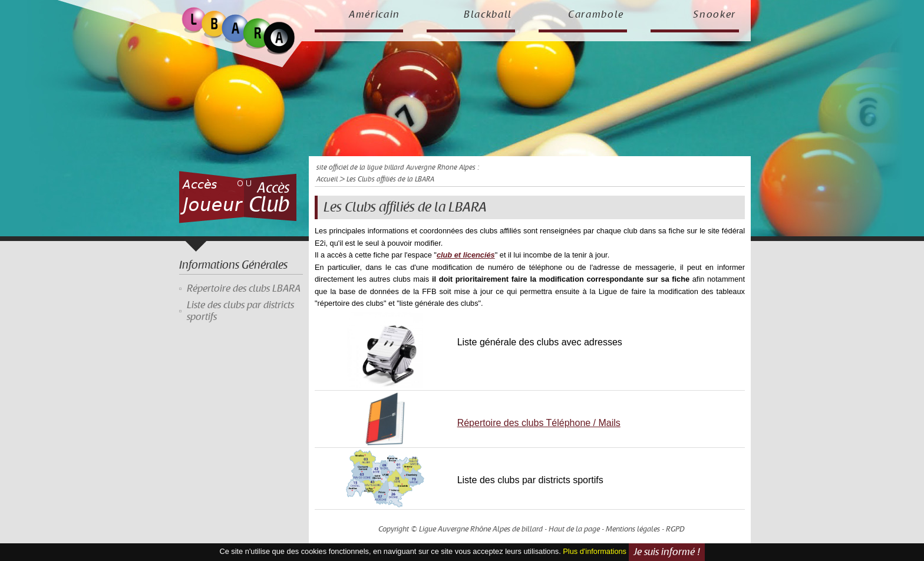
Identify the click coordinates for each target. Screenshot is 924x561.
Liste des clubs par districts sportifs (240, 311)
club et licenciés (466, 255)
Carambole (596, 15)
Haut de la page (574, 529)
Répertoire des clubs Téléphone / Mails (539, 423)
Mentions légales (633, 529)
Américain (374, 15)
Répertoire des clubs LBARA (244, 289)
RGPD (675, 529)
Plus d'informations (595, 551)
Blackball (488, 15)
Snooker (715, 15)
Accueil (327, 179)
